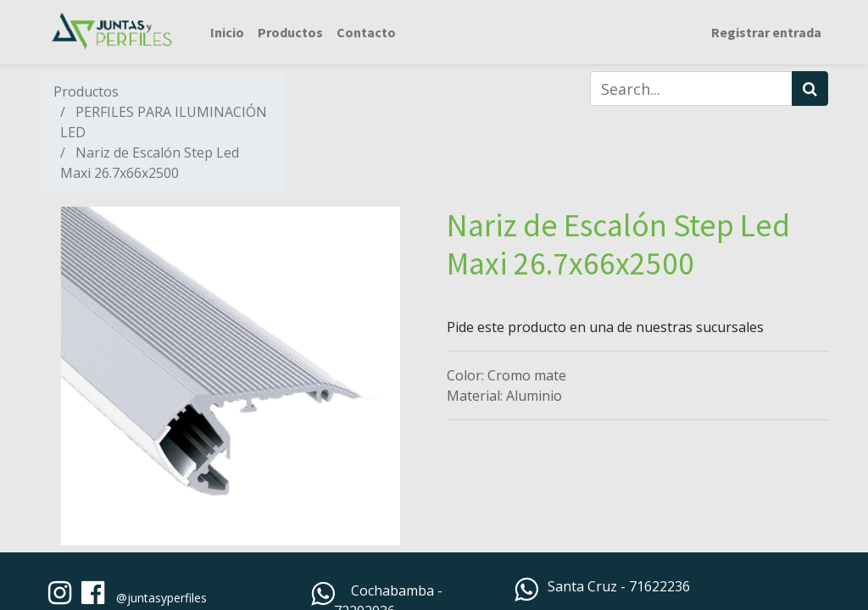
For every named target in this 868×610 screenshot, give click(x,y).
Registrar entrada (766, 32)
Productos (86, 91)
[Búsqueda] (810, 89)
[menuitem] (227, 32)
